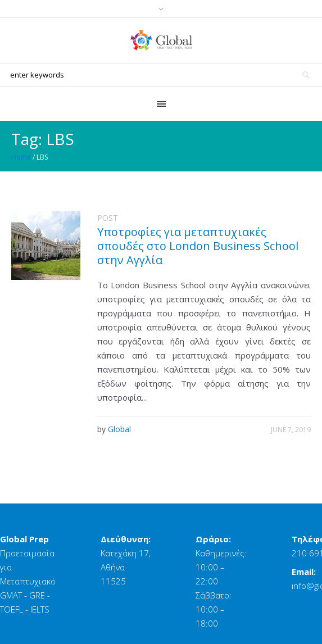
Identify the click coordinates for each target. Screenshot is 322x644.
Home (21, 157)
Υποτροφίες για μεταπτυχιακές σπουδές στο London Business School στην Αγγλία (198, 246)
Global (119, 429)
